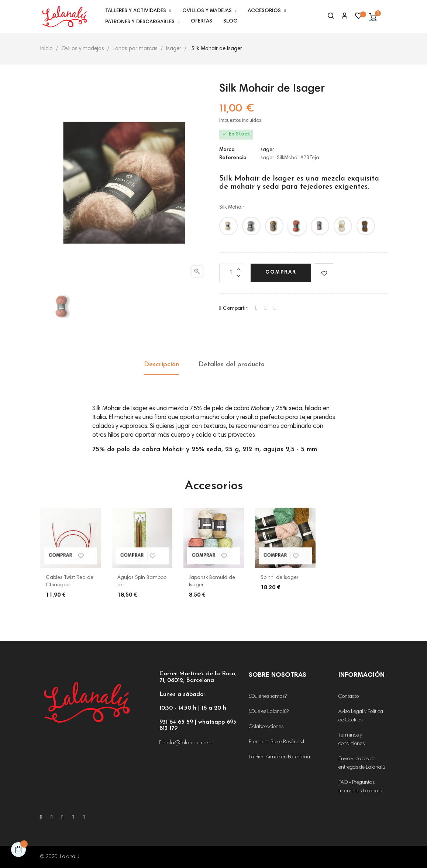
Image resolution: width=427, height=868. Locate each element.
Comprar (281, 272)
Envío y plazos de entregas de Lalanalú (362, 763)
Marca (227, 150)
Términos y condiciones (352, 740)
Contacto (349, 697)
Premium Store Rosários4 (277, 742)
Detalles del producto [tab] (232, 365)
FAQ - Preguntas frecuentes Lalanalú (360, 787)
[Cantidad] (232, 273)
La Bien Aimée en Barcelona (279, 757)
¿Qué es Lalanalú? (269, 712)
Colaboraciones (266, 727)
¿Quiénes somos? (268, 697)
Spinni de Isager (280, 578)
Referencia (233, 158)
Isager (267, 150)
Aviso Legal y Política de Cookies (361, 716)
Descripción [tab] (161, 365)
